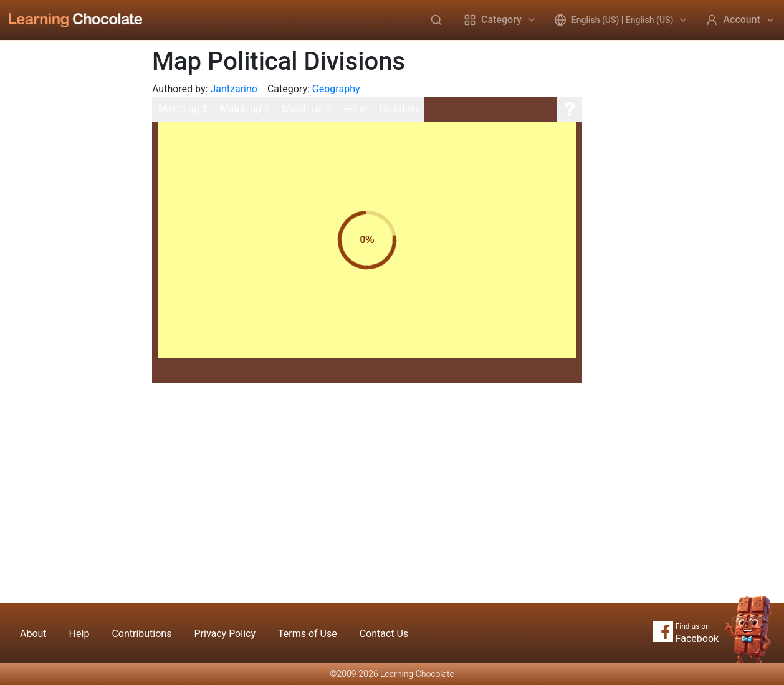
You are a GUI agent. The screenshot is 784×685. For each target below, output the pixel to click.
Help (79, 634)
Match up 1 (183, 109)
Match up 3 (306, 109)
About (33, 634)
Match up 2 (245, 109)
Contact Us (384, 634)
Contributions (141, 634)
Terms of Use (308, 634)
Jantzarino (234, 89)
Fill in (355, 109)
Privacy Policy (225, 634)
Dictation (399, 109)
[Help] (570, 109)
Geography (336, 89)
